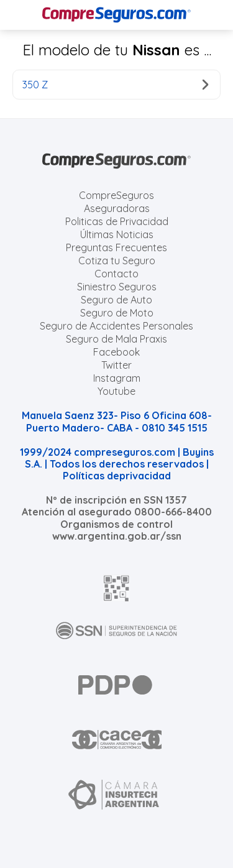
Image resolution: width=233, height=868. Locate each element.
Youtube (116, 391)
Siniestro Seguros (117, 287)
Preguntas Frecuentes (116, 247)
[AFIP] (117, 588)
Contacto (116, 274)
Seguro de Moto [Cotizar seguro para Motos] (117, 313)
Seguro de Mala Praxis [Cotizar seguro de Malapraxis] (116, 339)
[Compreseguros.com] (117, 15)
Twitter (116, 365)
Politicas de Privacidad (117, 221)
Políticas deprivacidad (117, 476)
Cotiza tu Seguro (117, 261)
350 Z (115, 85)
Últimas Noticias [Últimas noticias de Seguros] (117, 234)
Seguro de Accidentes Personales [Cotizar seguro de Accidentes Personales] (116, 326)
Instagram (117, 378)
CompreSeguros (116, 195)
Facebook (116, 352)
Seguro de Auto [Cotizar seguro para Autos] (116, 300)
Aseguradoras (117, 208)
